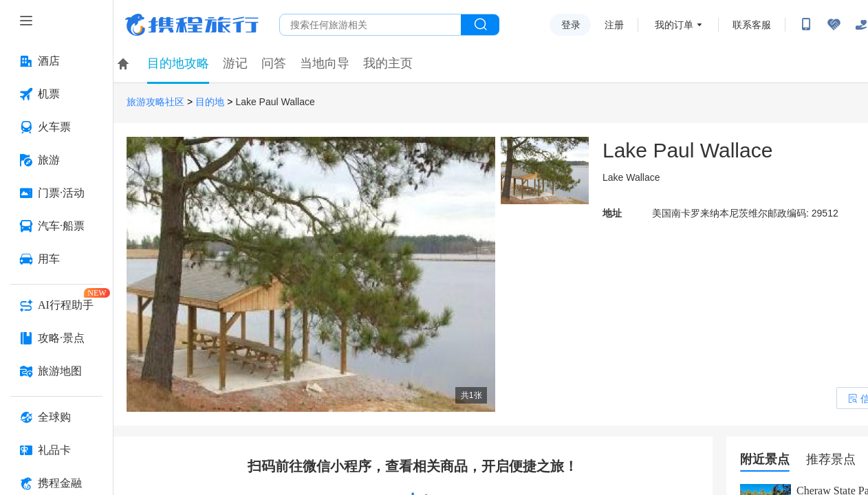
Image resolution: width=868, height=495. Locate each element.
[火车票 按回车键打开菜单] (56, 127)
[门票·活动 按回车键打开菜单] (56, 193)
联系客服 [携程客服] (752, 25)
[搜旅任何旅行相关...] (370, 25)
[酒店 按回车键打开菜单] (56, 61)
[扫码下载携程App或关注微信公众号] (806, 25)
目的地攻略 (178, 63)
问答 (274, 63)
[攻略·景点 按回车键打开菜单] (56, 338)
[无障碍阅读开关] (834, 25)
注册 (614, 25)
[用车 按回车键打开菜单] (56, 259)
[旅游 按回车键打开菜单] (56, 160)
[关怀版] (861, 25)
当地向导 (325, 63)
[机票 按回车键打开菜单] (56, 94)
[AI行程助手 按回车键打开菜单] (56, 305)
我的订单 (674, 25)
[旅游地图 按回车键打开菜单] (56, 371)
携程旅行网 (192, 25)
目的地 (210, 102)
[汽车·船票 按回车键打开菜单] (56, 226)
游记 (235, 63)
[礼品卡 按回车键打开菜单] (56, 450)
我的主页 (388, 63)
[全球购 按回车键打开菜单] (56, 417)
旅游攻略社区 (155, 102)
